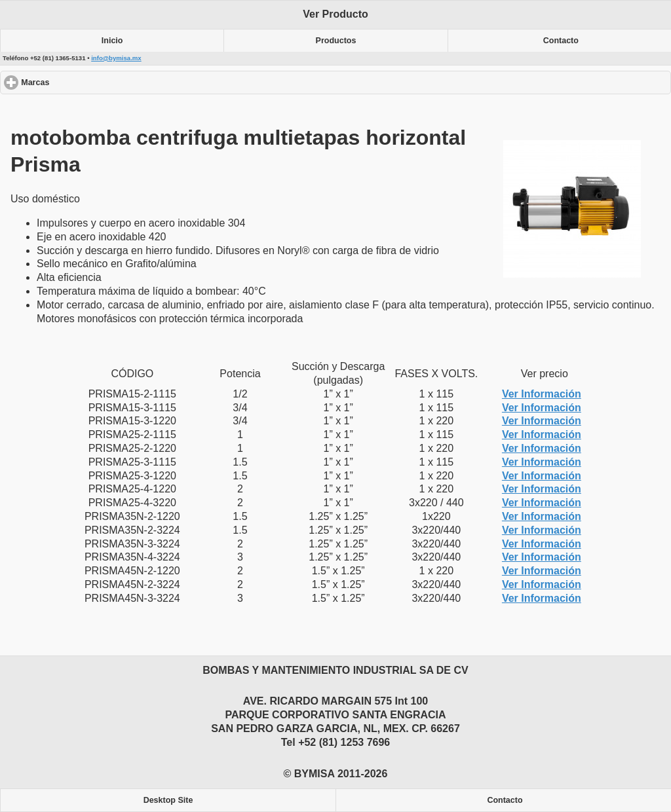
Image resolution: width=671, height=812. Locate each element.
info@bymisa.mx (116, 58)
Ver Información (542, 394)
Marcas (83, 82)
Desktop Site (168, 800)
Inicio (112, 41)
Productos (336, 41)
